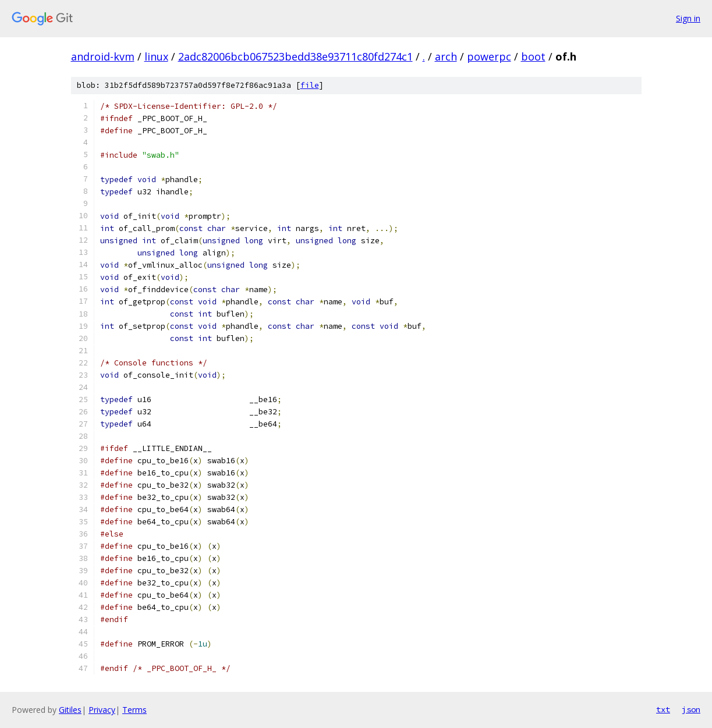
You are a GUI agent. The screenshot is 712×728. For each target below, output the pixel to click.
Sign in (688, 18)
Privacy (102, 710)
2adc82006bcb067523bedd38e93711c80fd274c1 (295, 56)
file (310, 85)
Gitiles (70, 710)
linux (156, 56)
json (691, 709)
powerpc (489, 56)
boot (533, 56)
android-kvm (103, 56)
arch (446, 56)
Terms (134, 710)
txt (663, 709)
